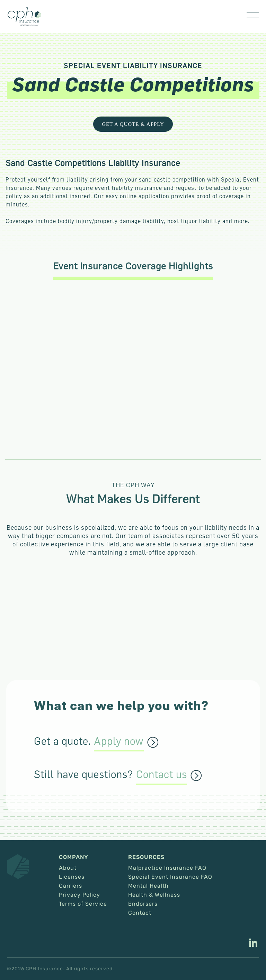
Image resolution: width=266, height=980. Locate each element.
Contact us (162, 775)
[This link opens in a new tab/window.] (253, 944)
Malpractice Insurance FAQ (167, 868)
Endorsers (143, 904)
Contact (140, 913)
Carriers (70, 886)
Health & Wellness (154, 895)
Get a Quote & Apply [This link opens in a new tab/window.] (133, 124)
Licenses (72, 877)
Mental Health (148, 886)
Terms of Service (83, 904)
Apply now (119, 741)
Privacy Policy (79, 895)
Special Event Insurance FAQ (170, 877)
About (68, 868)
